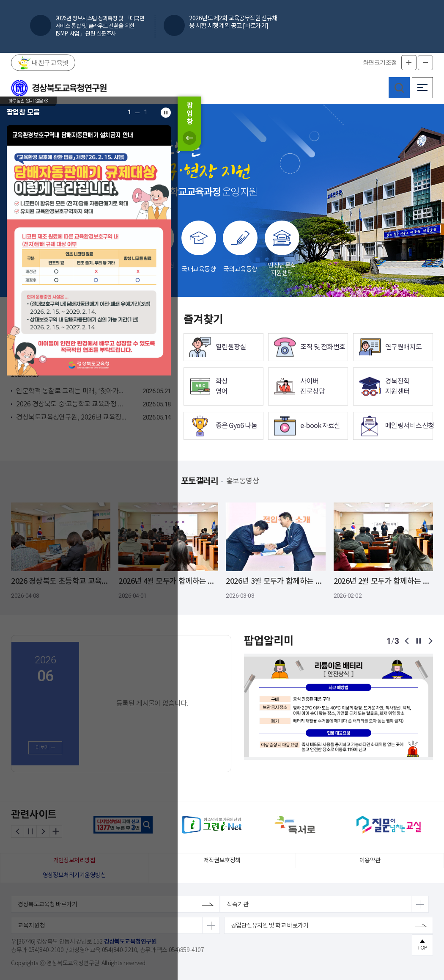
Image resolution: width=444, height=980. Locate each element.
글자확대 (409, 63)
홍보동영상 (247, 482)
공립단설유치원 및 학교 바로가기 (270, 926)
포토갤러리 (193, 482)
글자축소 (425, 63)
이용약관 (370, 861)
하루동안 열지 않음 (28, 108)
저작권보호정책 (222, 861)
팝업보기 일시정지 (419, 641)
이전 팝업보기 (408, 641)
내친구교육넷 (49, 62)
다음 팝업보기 (430, 641)
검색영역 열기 (399, 88)
